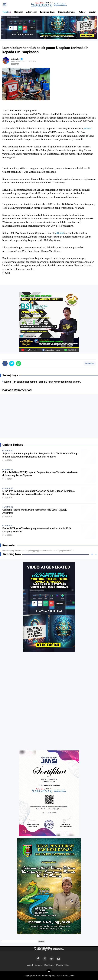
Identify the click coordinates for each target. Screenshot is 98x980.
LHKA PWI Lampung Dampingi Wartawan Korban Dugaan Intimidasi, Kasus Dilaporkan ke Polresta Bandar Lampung (39, 493)
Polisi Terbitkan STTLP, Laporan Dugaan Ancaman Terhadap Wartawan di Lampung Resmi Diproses (40, 474)
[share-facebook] (5, 363)
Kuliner (82, 12)
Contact (39, 965)
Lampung (9, 451)
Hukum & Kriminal (67, 12)
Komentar (90, 363)
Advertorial (31, 12)
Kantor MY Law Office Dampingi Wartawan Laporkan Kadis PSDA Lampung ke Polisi (37, 530)
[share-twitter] (12, 363)
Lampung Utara (47, 12)
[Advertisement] (49, 417)
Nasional (18, 12)
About (30, 965)
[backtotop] (49, 972)
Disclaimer (49, 965)
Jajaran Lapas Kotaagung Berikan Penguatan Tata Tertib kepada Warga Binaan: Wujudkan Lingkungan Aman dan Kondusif (40, 455)
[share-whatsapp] (18, 363)
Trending (7, 12)
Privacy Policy (63, 965)
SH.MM (87, 128)
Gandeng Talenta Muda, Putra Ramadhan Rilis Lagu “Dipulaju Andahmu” (35, 511)
